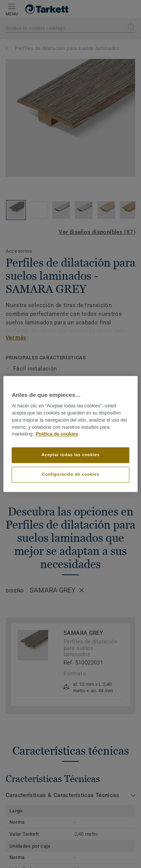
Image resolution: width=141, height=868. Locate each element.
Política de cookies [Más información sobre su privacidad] (57, 434)
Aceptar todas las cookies (70, 455)
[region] (70, 434)
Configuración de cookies (70, 475)
